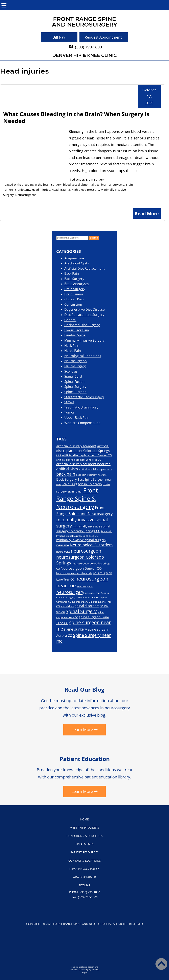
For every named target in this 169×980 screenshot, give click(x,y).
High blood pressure (85, 190)
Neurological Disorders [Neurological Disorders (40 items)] (91, 545)
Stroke (69, 402)
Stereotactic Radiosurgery (84, 397)
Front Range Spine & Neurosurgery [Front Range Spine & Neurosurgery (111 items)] (77, 499)
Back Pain (72, 273)
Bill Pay (59, 37)
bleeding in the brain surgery (42, 185)
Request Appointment (103, 37)
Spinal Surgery (75, 387)
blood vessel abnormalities (81, 185)
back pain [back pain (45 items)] (66, 474)
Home (84, 819)
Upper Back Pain (77, 418)
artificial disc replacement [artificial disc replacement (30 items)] (76, 446)
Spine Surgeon (75, 392)
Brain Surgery (95, 180)
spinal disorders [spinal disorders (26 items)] (87, 606)
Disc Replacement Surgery (84, 315)
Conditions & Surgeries (85, 836)
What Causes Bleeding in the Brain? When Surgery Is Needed (76, 117)
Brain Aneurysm (77, 284)
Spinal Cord (73, 376)
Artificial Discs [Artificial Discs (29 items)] (67, 469)
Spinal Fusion (74, 382)
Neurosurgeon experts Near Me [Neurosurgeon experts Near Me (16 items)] (74, 573)
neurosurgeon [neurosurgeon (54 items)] (86, 551)
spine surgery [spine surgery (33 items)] (75, 629)
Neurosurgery (75, 366)
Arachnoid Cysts (77, 263)
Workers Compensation (82, 423)
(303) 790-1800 (88, 47)
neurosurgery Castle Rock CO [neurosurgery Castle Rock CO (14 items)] (76, 598)
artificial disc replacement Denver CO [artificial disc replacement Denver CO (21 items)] (87, 455)
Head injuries (41, 190)
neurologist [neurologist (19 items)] (63, 552)
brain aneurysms (113, 185)
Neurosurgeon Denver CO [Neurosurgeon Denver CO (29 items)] (81, 568)
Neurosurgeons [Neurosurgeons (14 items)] (85, 587)
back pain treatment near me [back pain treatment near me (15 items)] (91, 475)
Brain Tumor (74, 294)
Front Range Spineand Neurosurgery (85, 22)
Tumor (69, 412)
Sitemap (84, 885)
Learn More (82, 730)
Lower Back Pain (77, 330)
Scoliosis (71, 371)
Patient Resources (84, 852)
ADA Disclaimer (85, 877)
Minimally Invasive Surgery (84, 340)
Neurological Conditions (83, 356)
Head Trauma (61, 190)
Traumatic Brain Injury (81, 407)
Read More (147, 213)
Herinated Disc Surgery (82, 325)
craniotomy (23, 190)
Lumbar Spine (75, 335)
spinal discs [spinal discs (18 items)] (67, 606)
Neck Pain (72, 346)
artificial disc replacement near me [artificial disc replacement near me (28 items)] (83, 464)
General (70, 320)
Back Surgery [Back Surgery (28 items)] (67, 479)
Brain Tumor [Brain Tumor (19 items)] (75, 492)
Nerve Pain (73, 351)
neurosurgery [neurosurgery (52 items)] (70, 592)
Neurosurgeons (26, 195)
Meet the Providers (84, 828)
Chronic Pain (74, 299)
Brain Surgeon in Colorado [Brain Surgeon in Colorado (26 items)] (82, 484)
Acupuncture (74, 258)
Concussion (73, 304)
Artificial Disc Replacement (84, 268)
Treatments (84, 844)
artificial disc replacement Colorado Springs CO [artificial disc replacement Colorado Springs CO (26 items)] (83, 451)
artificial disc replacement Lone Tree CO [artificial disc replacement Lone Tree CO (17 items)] (79, 460)
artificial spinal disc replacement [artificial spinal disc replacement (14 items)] (95, 469)
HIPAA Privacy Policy (84, 869)
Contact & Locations (85, 861)
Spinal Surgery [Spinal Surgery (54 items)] (81, 611)
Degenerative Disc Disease (84, 309)
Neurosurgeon (76, 361)
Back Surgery (74, 279)
